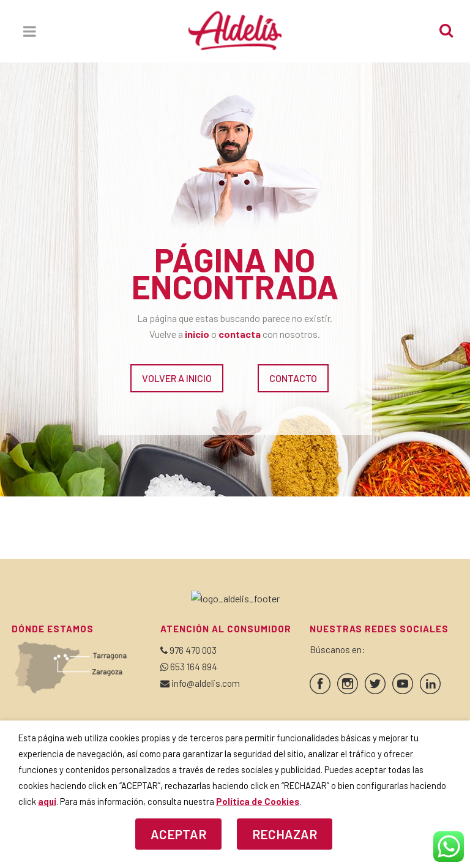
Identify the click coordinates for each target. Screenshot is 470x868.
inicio (197, 334)
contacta (240, 334)
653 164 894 (194, 667)
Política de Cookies (258, 801)
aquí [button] (47, 801)
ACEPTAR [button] (178, 834)
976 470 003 (193, 650)
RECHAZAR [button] (285, 834)
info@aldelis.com (206, 683)
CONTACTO (293, 378)
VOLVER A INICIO (177, 378)
